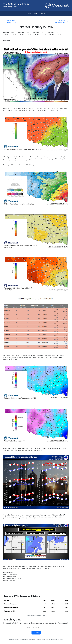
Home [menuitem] (29, 13)
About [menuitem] (43, 13)
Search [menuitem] (36, 13)
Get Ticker (36, 633)
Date (28, 627)
